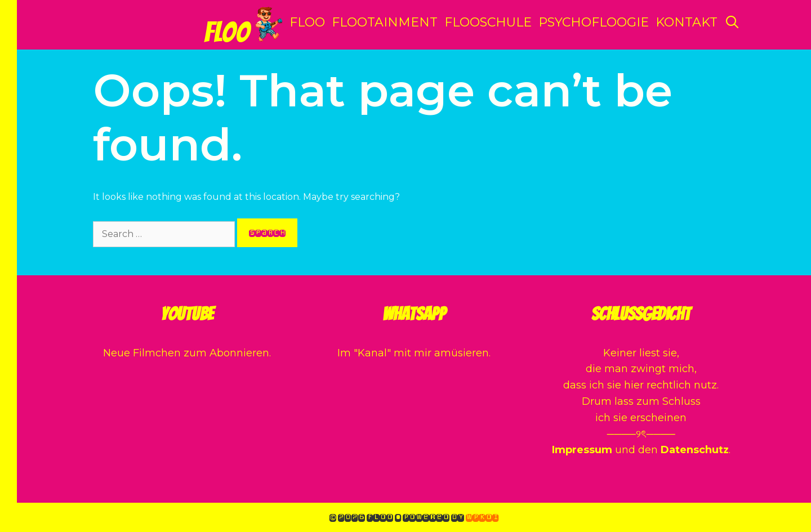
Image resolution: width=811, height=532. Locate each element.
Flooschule (488, 22)
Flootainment (385, 22)
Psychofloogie (594, 22)
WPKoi (482, 517)
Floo (227, 32)
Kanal (372, 353)
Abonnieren (239, 353)
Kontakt (687, 22)
